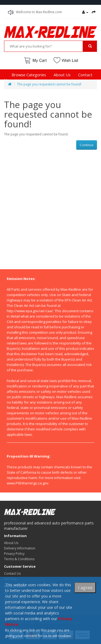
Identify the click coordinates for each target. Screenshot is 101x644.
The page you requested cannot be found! (49, 84)
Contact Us (12, 573)
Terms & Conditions (19, 559)
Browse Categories (29, 75)
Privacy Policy (14, 554)
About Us (62, 75)
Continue (87, 145)
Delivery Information (20, 548)
